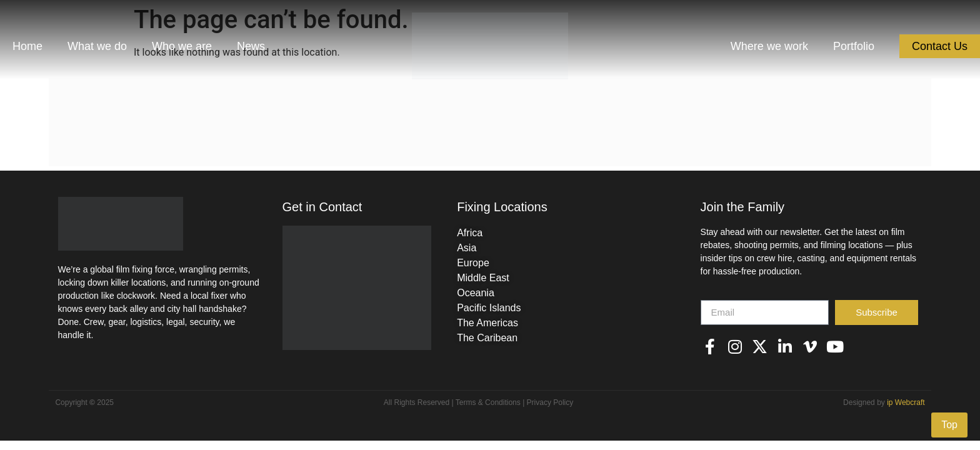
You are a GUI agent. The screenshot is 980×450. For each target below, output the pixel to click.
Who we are (182, 46)
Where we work (769, 46)
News (251, 46)
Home (27, 46)
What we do (97, 46)
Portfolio (854, 46)
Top (949, 425)
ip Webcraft (906, 402)
